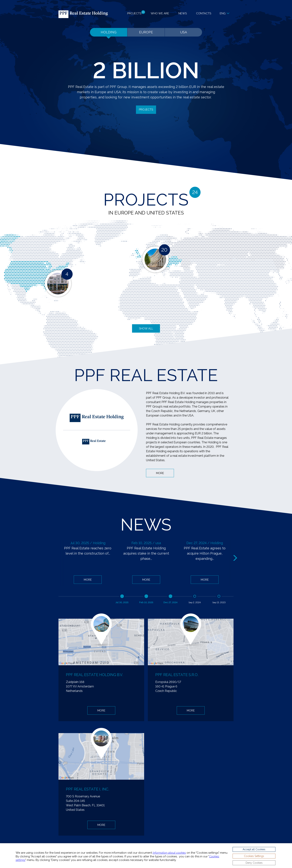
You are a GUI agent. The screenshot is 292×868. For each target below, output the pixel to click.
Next (236, 558)
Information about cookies (169, 853)
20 (164, 250)
